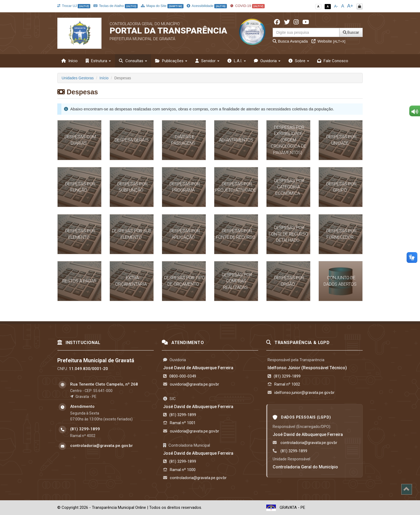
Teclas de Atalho (116, 6)
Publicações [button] (171, 61)
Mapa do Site (162, 6)
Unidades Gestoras (78, 78)
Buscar (351, 32)
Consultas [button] (133, 61)
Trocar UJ (74, 6)
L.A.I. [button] (237, 61)
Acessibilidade (207, 6)
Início (70, 61)
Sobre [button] (299, 61)
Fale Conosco (333, 61)
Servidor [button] (207, 61)
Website (328, 41)
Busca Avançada (290, 41)
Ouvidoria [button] (267, 61)
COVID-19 (247, 6)
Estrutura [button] (98, 61)
